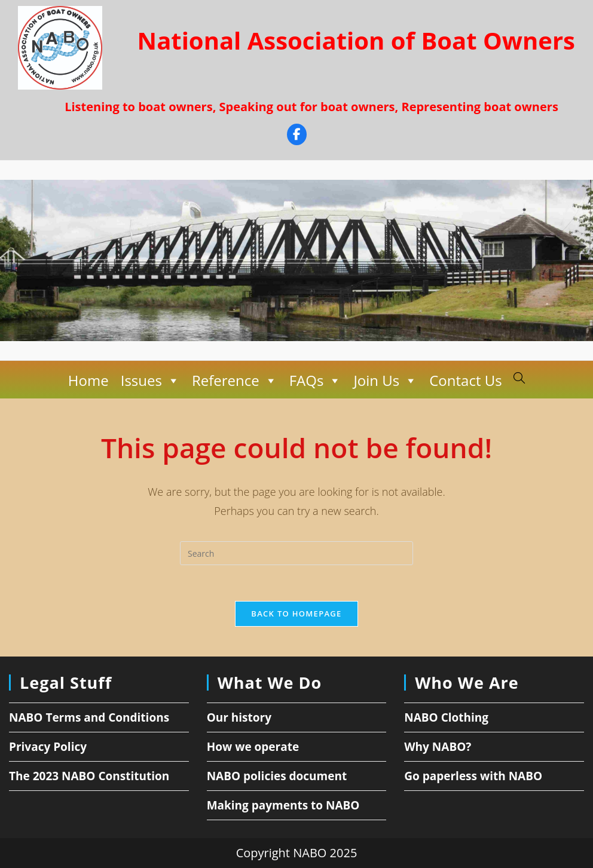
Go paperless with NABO (473, 776)
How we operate (253, 747)
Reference (235, 381)
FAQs (315, 381)
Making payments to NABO (283, 805)
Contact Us (465, 380)
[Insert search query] (296, 553)
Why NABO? (438, 747)
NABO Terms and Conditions (89, 717)
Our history (239, 717)
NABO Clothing (446, 717)
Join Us (385, 381)
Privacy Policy (48, 747)
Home (88, 380)
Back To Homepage (296, 614)
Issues (150, 381)
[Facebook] (297, 136)
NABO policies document (277, 776)
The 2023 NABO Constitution (89, 776)
